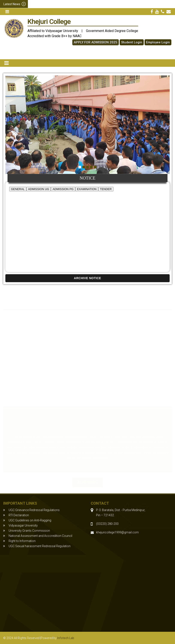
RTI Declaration (19, 515)
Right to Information (22, 541)
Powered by (57, 638)
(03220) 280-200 (107, 524)
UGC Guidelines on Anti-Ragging (30, 520)
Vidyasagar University (23, 525)
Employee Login (158, 42)
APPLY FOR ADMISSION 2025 (96, 42)
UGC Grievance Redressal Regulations (34, 510)
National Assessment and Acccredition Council (40, 536)
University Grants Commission (29, 531)
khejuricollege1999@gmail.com (117, 532)
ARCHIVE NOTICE (88, 278)
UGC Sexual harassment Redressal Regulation (40, 546)
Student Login (132, 42)
